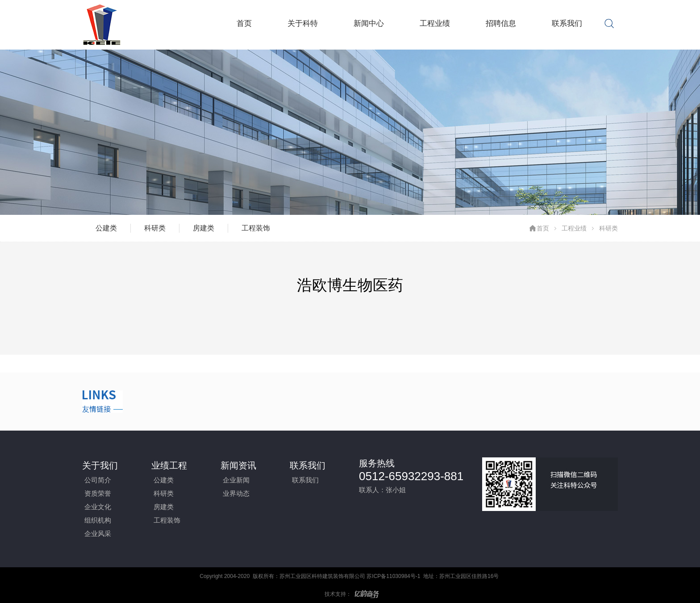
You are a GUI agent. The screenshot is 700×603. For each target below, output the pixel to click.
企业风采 (98, 534)
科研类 (155, 228)
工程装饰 (256, 228)
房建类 (204, 228)
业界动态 (236, 493)
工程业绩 (435, 23)
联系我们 (567, 23)
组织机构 (98, 520)
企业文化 (98, 507)
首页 (244, 23)
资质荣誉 (98, 493)
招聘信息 (501, 23)
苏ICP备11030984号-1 (393, 576)
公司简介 (98, 480)
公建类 (106, 228)
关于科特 (303, 23)
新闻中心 (369, 23)
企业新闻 (236, 480)
